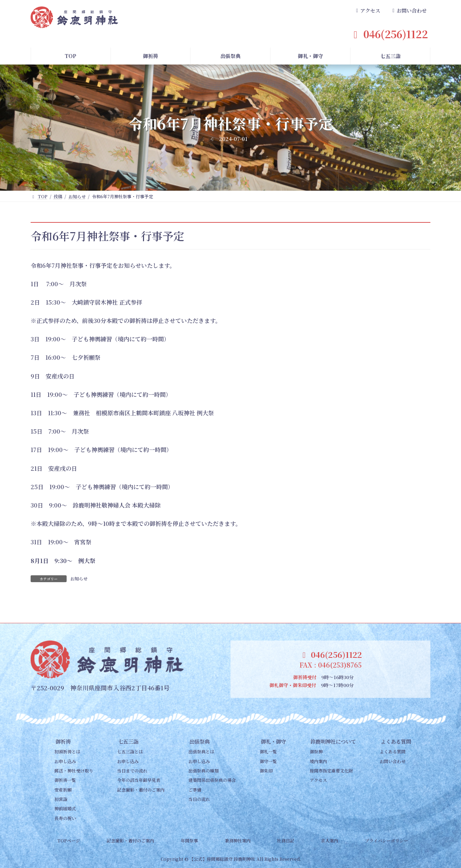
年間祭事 (189, 840)
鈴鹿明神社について (333, 741)
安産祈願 (63, 790)
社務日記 (286, 840)
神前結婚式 (65, 808)
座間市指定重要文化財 (331, 770)
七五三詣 (128, 741)
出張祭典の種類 (203, 770)
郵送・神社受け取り (74, 770)
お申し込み (65, 761)
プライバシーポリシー (386, 840)
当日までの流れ (132, 770)
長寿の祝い (65, 818)
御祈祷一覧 (65, 780)
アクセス (318, 780)
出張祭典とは (201, 751)
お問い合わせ (393, 761)
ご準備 (195, 790)
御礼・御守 (273, 741)
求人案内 (330, 840)
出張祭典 (200, 741)
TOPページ (69, 840)
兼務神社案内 (238, 840)
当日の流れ (199, 799)
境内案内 (318, 761)
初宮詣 (61, 799)
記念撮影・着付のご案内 (141, 790)
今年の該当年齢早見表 (139, 780)
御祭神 (316, 751)
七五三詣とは (130, 751)
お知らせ (79, 578)
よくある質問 (396, 741)
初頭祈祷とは (67, 751)
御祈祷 (63, 741)
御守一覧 (268, 761)
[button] (367, 11)
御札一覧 (268, 751)
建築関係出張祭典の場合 (212, 780)
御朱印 (266, 770)
